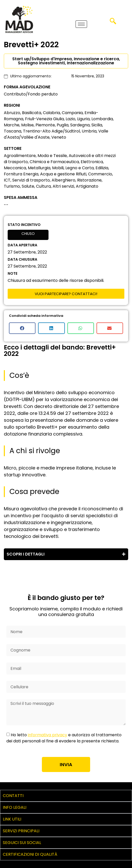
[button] (22, 328)
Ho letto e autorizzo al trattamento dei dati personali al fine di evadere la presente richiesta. (64, 738)
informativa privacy (47, 735)
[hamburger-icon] (81, 24)
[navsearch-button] (113, 23)
